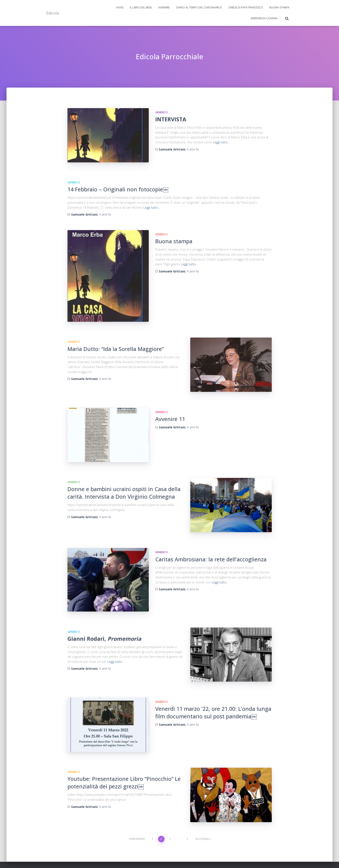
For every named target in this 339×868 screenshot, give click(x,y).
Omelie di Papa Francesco (246, 7)
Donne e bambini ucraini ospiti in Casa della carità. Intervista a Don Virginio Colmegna (124, 481)
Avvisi (120, 7)
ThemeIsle (286, 858)
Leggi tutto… (221, 142)
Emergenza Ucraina (264, 18)
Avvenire (164, 7)
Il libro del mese (141, 7)
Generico (162, 112)
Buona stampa (174, 238)
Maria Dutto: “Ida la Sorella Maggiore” (116, 343)
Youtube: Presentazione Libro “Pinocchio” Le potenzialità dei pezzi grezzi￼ (124, 759)
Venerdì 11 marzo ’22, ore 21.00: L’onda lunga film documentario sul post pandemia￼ (213, 692)
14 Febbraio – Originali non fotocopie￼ (118, 186)
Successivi (202, 813)
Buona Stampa (279, 7)
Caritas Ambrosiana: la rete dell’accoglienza (211, 545)
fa (193, 149)
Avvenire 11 (170, 410)
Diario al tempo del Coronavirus (199, 7)
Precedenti (138, 813)
